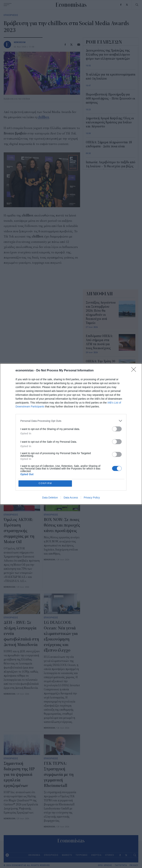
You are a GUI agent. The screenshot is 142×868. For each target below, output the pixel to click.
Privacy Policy (92, 498)
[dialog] (71, 434)
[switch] (117, 429)
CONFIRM (46, 483)
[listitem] (71, 421)
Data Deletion (50, 498)
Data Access (71, 498)
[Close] (135, 370)
